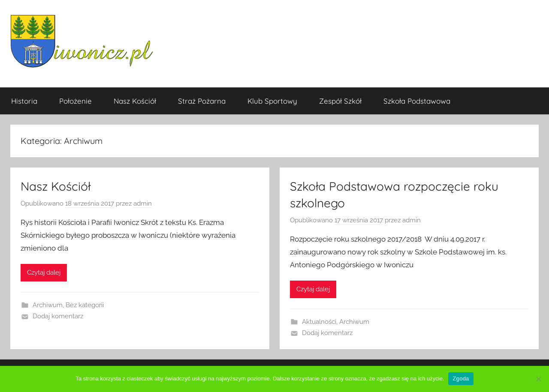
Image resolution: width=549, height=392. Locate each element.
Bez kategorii (85, 305)
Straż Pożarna (202, 101)
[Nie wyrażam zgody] (538, 379)
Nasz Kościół (135, 101)
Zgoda (461, 379)
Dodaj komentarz (58, 316)
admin (143, 203)
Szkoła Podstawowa (417, 101)
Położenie (75, 101)
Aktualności (319, 322)
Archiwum (48, 305)
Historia (24, 101)
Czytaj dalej (44, 272)
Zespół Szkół (340, 101)
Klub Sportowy (272, 101)
